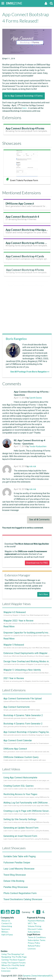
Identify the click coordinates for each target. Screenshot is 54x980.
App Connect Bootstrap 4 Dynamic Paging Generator (27, 732)
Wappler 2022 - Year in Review (18, 621)
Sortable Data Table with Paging (20, 856)
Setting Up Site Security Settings (20, 819)
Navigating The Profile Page (14, 957)
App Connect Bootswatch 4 (23, 219)
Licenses (32, 949)
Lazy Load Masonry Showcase (19, 869)
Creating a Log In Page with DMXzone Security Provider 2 (27, 811)
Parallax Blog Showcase (16, 887)
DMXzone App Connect (20, 205)
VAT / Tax (32, 923)
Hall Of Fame (7, 935)
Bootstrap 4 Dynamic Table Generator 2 (23, 715)
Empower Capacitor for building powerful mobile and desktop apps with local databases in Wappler (27, 633)
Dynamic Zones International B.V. (38, 976)
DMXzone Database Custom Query (21, 757)
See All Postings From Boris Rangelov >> (30, 372)
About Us (6, 921)
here (25, 108)
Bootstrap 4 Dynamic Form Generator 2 (23, 724)
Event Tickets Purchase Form (24, 181)
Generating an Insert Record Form (20, 836)
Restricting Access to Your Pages (20, 794)
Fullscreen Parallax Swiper (17, 863)
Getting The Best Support (13, 960)
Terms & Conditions (37, 937)
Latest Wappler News (16, 604)
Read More (9, 626)
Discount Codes (35, 929)
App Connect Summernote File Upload (23, 699)
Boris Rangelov (16, 339)
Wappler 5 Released (14, 645)
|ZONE (9, 3)
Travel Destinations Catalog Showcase (23, 899)
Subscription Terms (37, 940)
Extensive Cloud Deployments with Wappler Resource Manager (27, 653)
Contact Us (7, 923)
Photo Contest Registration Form (20, 893)
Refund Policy (34, 946)
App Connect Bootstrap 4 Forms (25, 130)
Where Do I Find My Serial (13, 965)
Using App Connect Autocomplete (20, 778)
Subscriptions (34, 932)
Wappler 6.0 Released (15, 612)
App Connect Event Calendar (18, 740)
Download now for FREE (37, 563)
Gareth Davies (36, 398)
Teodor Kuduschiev (38, 446)
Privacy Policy (34, 943)
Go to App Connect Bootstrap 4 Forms (24, 96)
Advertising (7, 926)
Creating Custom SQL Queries (19, 786)
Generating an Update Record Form (21, 828)
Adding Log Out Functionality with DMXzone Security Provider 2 (27, 803)
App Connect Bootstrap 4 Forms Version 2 (31, 246)
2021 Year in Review (14, 678)
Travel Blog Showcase (15, 875)
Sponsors (6, 929)
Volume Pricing (34, 926)
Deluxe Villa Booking (14, 881)
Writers (5, 932)
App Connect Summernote (17, 707)
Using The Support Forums (14, 963)
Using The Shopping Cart (13, 954)
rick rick (33, 466)
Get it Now (43, 594)
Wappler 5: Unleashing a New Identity (22, 670)
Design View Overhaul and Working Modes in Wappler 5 (27, 661)
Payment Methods (36, 921)
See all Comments (39, 520)
